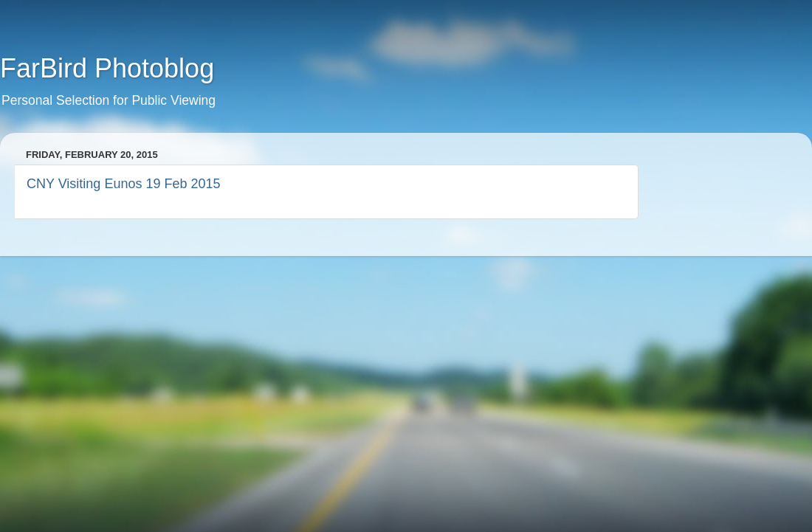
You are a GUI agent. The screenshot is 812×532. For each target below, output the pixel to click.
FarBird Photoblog (107, 68)
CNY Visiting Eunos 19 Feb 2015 (124, 184)
